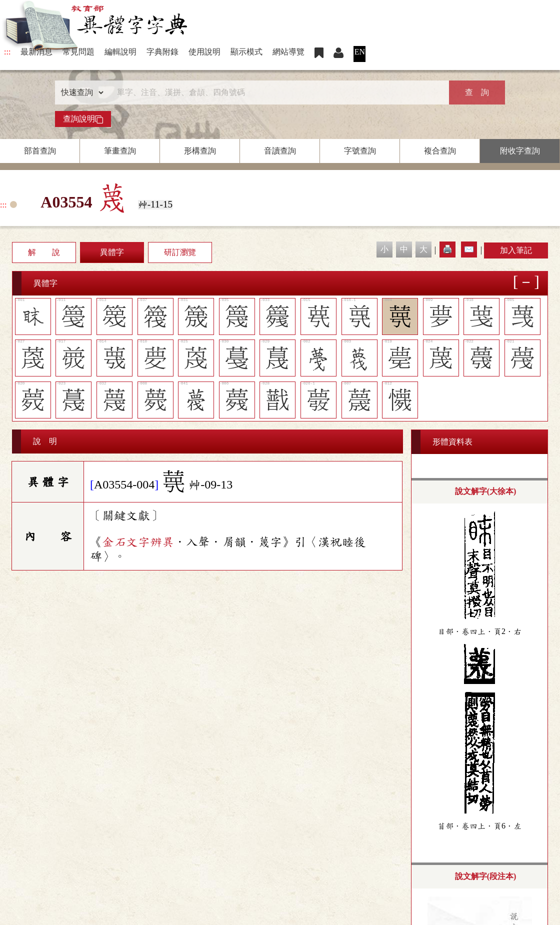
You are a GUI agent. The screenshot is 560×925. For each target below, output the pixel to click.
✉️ (469, 249)
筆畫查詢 (120, 151)
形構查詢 (200, 151)
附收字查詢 (520, 151)
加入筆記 (516, 250)
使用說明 (204, 52)
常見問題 (78, 52)
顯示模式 (246, 52)
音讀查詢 (280, 151)
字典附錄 (162, 52)
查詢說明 (83, 119)
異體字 (112, 252)
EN (360, 52)
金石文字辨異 (138, 542)
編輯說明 (120, 52)
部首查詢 (40, 151)
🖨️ (447, 249)
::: (7, 52)
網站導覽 (288, 52)
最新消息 (36, 52)
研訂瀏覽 (180, 252)
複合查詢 (440, 151)
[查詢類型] (80, 92)
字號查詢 (360, 151)
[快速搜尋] (276, 92)
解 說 (44, 252)
